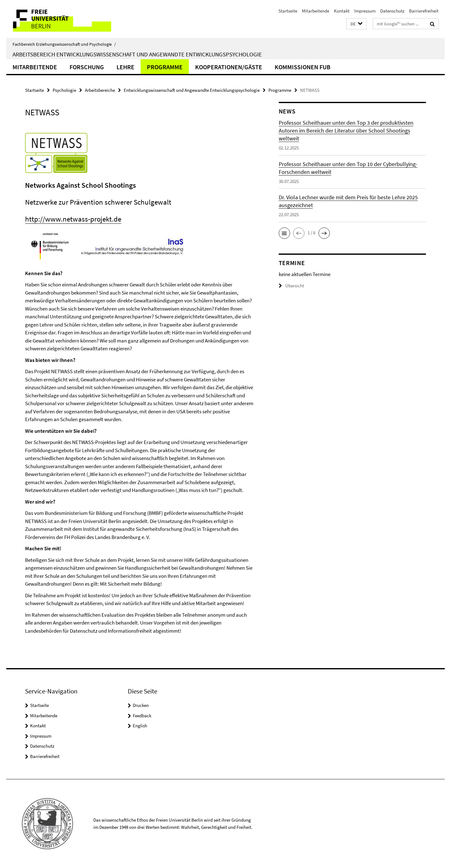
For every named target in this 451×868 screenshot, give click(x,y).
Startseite (288, 11)
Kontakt (342, 11)
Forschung (87, 67)
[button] (356, 24)
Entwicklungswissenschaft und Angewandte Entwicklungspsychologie (192, 90)
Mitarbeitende (316, 11)
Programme (165, 67)
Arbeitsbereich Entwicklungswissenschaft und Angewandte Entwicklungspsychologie (137, 54)
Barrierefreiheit (424, 11)
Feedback (142, 716)
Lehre (125, 67)
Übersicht (291, 286)
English (140, 726)
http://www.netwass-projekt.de (73, 219)
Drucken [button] (141, 705)
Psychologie (64, 90)
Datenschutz (392, 11)
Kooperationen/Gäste (229, 67)
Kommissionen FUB (303, 67)
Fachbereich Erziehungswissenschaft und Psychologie (64, 44)
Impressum (365, 11)
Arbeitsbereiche (100, 90)
